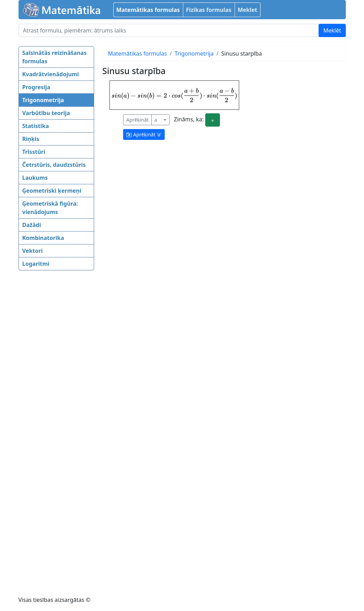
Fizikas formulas (209, 10)
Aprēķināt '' (144, 134)
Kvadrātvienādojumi (51, 74)
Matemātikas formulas (148, 10)
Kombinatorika (43, 238)
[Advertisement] (47, 384)
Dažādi (32, 225)
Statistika (36, 126)
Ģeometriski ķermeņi (52, 191)
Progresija (36, 87)
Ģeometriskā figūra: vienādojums (50, 208)
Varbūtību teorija (46, 113)
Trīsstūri (34, 152)
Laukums (35, 178)
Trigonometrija (43, 100)
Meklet (248, 10)
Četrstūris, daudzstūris (54, 165)
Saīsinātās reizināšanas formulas (55, 57)
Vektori (33, 251)
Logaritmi (36, 264)
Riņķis (31, 139)
